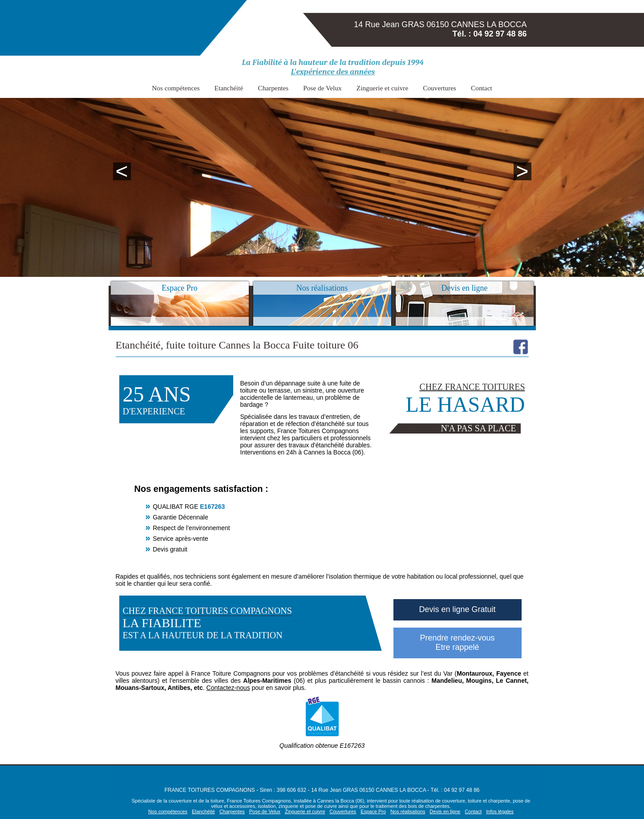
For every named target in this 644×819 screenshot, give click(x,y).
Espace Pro (373, 811)
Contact (454, 87)
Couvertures (421, 87)
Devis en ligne (445, 811)
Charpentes (282, 87)
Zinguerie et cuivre (373, 87)
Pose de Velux (322, 87)
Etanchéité (246, 87)
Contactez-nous (228, 688)
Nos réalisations (408, 811)
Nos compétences (202, 87)
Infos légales (500, 811)
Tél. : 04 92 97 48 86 (489, 34)
